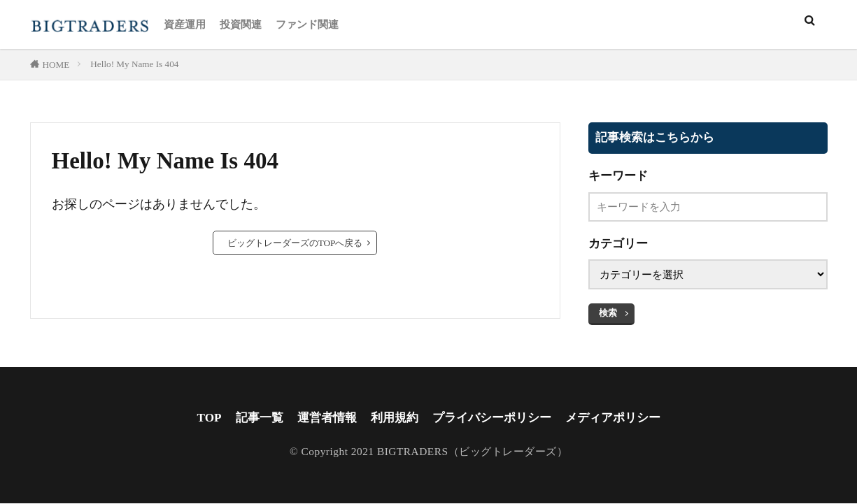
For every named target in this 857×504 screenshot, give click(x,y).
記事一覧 (250, 418)
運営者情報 (320, 418)
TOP (199, 418)
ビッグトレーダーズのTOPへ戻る (295, 243)
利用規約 (391, 418)
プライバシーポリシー (493, 418)
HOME (56, 65)
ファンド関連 (307, 24)
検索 (608, 313)
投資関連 (241, 24)
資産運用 (185, 24)
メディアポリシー (621, 418)
